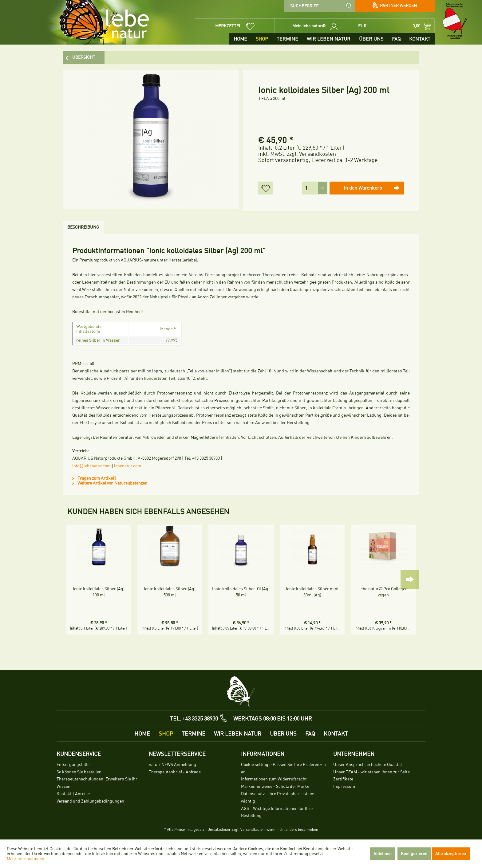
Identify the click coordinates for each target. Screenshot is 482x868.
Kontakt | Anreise (73, 794)
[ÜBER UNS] (371, 39)
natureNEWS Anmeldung (172, 765)
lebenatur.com (128, 466)
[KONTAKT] (420, 39)
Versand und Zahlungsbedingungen (90, 801)
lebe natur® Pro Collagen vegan (383, 592)
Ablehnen (383, 854)
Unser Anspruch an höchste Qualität (368, 765)
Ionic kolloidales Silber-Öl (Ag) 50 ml (241, 592)
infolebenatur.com (91, 466)
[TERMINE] (287, 39)
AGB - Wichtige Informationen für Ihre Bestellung (277, 812)
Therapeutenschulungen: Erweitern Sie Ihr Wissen (97, 783)
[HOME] (240, 39)
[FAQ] (396, 39)
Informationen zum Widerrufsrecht (274, 779)
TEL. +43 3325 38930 (194, 719)
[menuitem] (319, 6)
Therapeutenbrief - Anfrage (175, 772)
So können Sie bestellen (79, 772)
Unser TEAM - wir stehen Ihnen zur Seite (371, 772)
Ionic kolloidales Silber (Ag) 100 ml (99, 592)
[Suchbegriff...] (319, 6)
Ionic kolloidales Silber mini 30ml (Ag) (312, 592)
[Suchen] (349, 6)
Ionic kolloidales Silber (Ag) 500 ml (170, 592)
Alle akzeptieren (451, 854)
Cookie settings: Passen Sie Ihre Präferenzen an (283, 768)
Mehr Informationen (26, 859)
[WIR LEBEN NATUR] (329, 39)
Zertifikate (343, 779)
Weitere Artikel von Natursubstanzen (110, 483)
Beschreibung (83, 227)
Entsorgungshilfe (73, 765)
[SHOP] (262, 39)
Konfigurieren (414, 854)
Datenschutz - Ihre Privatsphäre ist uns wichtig (278, 797)
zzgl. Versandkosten (311, 154)
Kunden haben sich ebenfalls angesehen (148, 512)
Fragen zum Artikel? (94, 478)
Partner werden (395, 6)
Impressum (344, 786)
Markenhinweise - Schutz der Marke (275, 786)
